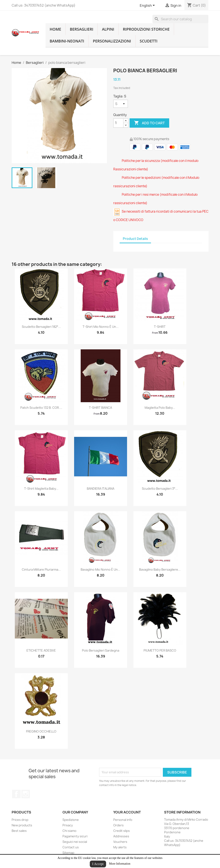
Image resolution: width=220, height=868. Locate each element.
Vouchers (120, 842)
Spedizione (71, 820)
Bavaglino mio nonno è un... (100, 569)
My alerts (120, 847)
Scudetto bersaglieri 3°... (160, 489)
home (55, 29)
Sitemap (68, 853)
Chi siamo (69, 831)
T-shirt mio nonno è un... (101, 327)
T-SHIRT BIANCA (100, 408)
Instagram (26, 794)
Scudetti (149, 41)
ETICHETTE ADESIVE (41, 650)
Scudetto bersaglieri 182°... (41, 327)
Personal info (123, 820)
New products (22, 825)
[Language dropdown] (148, 6)
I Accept (98, 864)
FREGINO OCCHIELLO (41, 731)
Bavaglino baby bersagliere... (160, 569)
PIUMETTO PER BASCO (160, 650)
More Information (120, 864)
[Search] (180, 19)
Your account (127, 812)
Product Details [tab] (135, 239)
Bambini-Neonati (67, 41)
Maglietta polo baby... (160, 408)
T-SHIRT (160, 327)
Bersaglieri (82, 29)
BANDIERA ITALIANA (101, 489)
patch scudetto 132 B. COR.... (41, 408)
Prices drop (20, 820)
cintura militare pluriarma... (41, 569)
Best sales (19, 831)
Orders (118, 825)
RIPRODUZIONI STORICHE (146, 29)
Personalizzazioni (112, 41)
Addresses (121, 836)
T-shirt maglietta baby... (41, 489)
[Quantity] (118, 123)
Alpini (108, 29)
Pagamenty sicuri (75, 836)
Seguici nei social (75, 842)
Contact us (71, 847)
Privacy (68, 825)
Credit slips (122, 831)
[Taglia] (121, 104)
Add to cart (149, 123)
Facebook (16, 794)
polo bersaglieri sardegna (101, 650)
